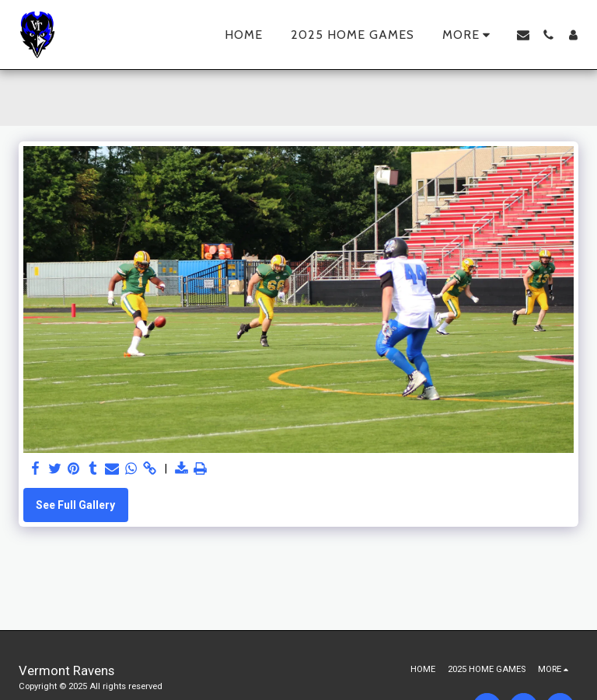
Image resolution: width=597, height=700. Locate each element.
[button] (523, 35)
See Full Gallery (75, 505)
